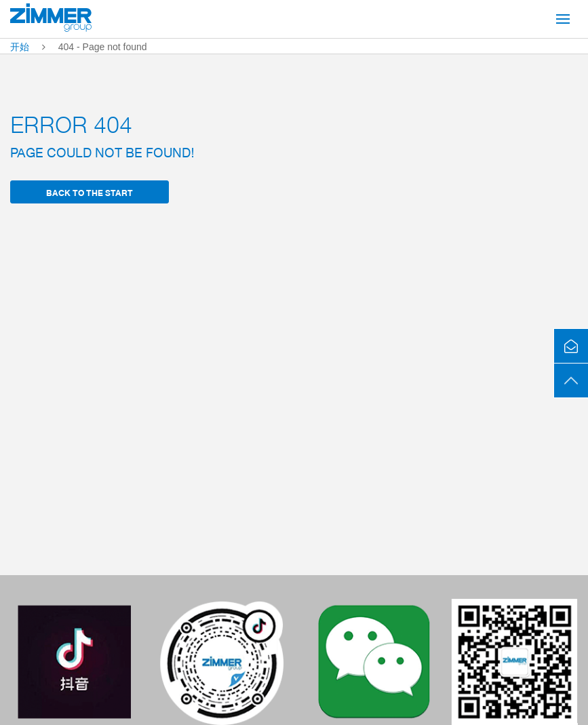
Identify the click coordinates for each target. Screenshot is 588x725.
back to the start (90, 192)
